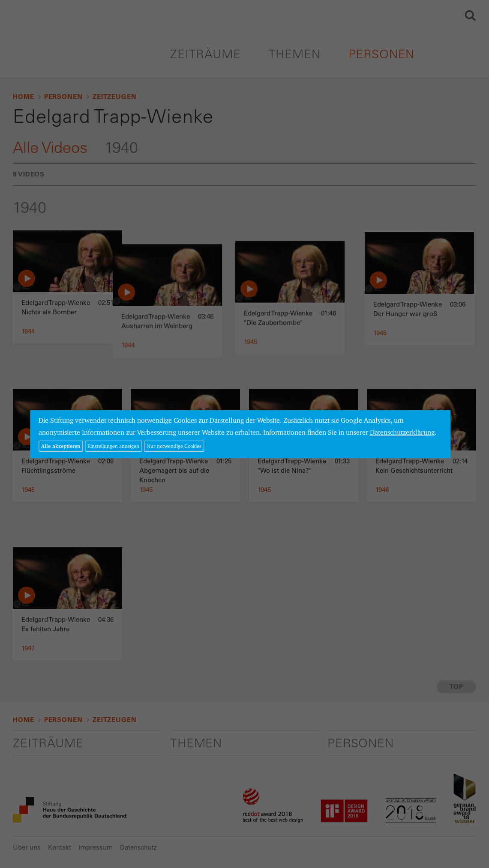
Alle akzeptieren (61, 446)
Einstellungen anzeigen (113, 446)
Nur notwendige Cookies (174, 446)
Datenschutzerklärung (402, 432)
